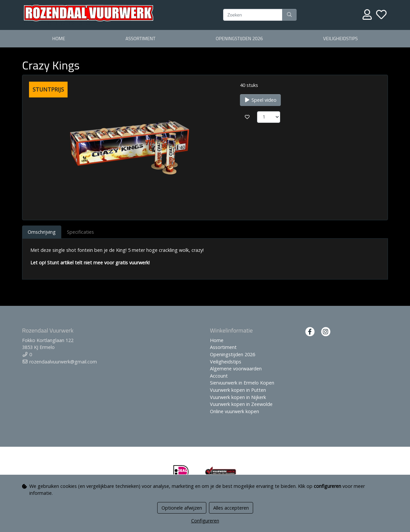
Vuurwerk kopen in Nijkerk (238, 397)
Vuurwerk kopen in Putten (238, 390)
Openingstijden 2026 (239, 39)
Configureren (205, 521)
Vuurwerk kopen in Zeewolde (241, 404)
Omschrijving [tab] (42, 232)
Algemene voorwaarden (236, 369)
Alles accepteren (231, 508)
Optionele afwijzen (182, 508)
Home (59, 39)
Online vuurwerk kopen (234, 411)
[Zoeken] (253, 15)
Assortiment (141, 39)
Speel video (260, 100)
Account (219, 376)
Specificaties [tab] (80, 232)
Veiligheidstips (341, 39)
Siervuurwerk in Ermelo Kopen (242, 383)
